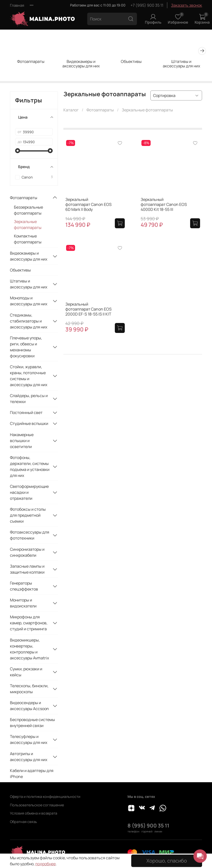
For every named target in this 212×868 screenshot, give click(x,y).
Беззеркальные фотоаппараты (28, 210)
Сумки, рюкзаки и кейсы (26, 672)
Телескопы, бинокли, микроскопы (29, 689)
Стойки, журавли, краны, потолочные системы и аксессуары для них (29, 376)
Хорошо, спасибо (167, 861)
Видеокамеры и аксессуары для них (81, 63)
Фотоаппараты (31, 61)
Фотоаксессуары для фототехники (30, 535)
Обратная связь (23, 822)
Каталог (71, 110)
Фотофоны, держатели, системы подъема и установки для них (30, 466)
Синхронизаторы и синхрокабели (27, 552)
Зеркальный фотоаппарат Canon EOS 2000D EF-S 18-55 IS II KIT (88, 309)
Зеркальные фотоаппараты (28, 225)
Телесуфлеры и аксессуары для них (29, 739)
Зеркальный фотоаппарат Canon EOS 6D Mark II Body (88, 204)
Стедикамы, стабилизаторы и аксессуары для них (29, 321)
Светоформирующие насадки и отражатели (29, 492)
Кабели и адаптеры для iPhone (32, 774)
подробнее (45, 864)
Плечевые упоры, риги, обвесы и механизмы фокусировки (26, 347)
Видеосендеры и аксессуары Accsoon (29, 706)
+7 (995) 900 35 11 (147, 5)
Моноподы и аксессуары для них (29, 301)
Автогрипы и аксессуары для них (29, 757)
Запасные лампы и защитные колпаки (27, 569)
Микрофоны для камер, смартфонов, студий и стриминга (29, 623)
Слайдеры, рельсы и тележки (29, 399)
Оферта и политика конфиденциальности (45, 797)
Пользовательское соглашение (37, 805)
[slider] (18, 151)
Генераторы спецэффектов (24, 586)
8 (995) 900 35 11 (148, 825)
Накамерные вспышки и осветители (22, 441)
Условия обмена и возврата (34, 813)
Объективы (131, 61)
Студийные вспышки (29, 423)
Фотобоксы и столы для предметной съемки (28, 515)
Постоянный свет (26, 412)
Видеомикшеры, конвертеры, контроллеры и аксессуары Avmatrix (29, 649)
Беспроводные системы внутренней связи (32, 723)
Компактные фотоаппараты (28, 239)
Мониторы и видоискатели (23, 603)
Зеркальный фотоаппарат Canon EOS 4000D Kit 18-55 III (164, 204)
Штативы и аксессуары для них (181, 63)
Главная (17, 5)
